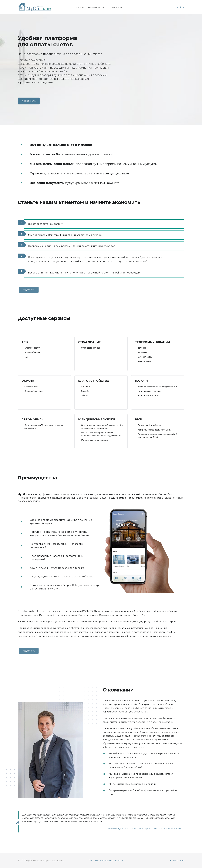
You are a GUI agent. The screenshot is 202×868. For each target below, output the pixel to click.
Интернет (142, 352)
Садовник (86, 386)
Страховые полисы (90, 348)
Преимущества (96, 7)
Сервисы (79, 7)
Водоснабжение (32, 352)
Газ (26, 357)
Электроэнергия (32, 348)
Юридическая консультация (95, 440)
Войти (181, 7)
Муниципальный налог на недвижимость (158, 386)
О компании (116, 7)
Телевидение (144, 362)
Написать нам (177, 861)
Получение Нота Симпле (150, 425)
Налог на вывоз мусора (149, 391)
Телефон (142, 348)
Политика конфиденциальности (106, 861)
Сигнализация (31, 386)
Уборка (85, 396)
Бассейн (85, 391)
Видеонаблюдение (33, 391)
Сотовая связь (145, 357)
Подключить (29, 101)
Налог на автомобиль (148, 396)
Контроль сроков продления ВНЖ (154, 430)
